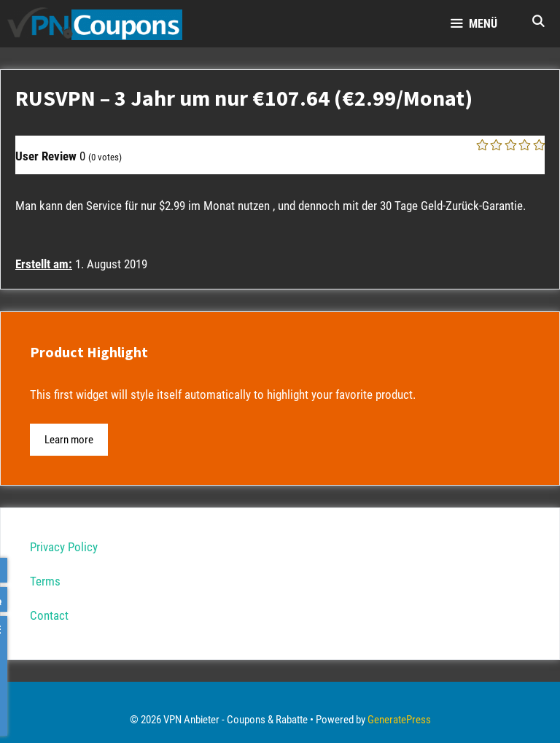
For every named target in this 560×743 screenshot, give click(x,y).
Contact (49, 615)
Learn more (69, 440)
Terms (45, 581)
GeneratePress (399, 720)
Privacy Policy (64, 547)
